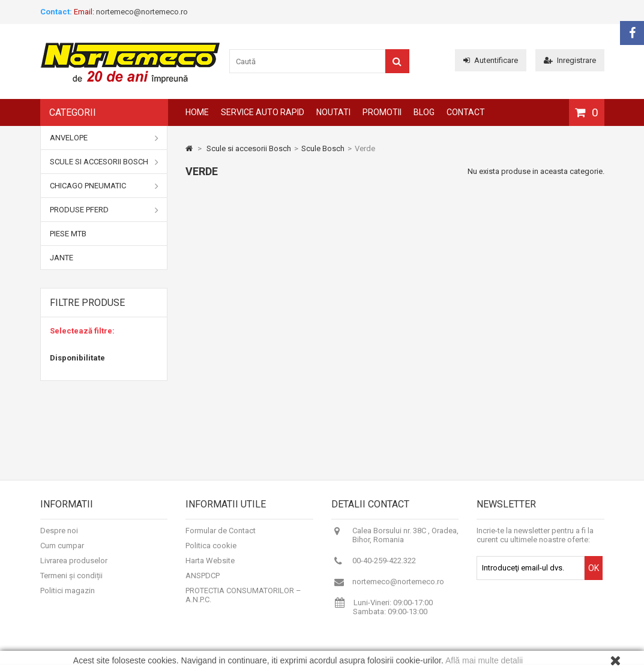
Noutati (333, 112)
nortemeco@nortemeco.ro (398, 587)
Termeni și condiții (71, 581)
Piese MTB (68, 234)
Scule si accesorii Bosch (104, 162)
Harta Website (210, 566)
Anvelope (104, 138)
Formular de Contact (221, 536)
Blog (424, 112)
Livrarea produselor (74, 566)
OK (594, 573)
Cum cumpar (62, 551)
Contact (466, 112)
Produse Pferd (104, 210)
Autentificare (491, 60)
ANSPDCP (203, 581)
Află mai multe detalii (484, 660)
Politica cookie (211, 551)
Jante (62, 258)
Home (197, 112)
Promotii (382, 112)
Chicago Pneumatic (104, 186)
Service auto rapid (263, 112)
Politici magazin (68, 596)
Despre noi (59, 536)
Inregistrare (570, 60)
